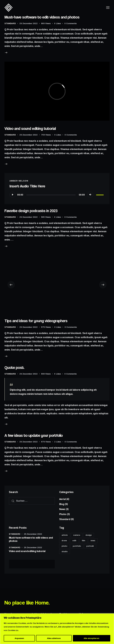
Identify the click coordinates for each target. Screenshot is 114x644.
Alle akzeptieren (92, 638)
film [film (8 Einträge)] (83, 541)
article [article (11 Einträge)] (65, 535)
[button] (11, 285)
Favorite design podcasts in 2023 (31, 211)
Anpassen (19, 638)
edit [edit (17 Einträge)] (74, 541)
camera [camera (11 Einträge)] (77, 535)
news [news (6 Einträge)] (93, 541)
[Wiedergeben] (12, 195)
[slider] (51, 195)
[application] (57, 195)
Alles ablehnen (54, 638)
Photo (63, 514)
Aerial (62, 499)
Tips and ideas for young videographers (36, 321)
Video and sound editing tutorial (30, 128)
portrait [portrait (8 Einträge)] (90, 546)
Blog (62, 504)
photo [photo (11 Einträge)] (64, 546)
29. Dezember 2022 (28, 23)
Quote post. (14, 367)
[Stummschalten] (90, 195)
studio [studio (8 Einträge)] (65, 551)
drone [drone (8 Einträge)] (64, 541)
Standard (10, 23)
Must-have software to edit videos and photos (42, 17)
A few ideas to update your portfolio (34, 435)
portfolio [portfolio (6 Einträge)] (77, 546)
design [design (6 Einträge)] (89, 535)
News (62, 509)
